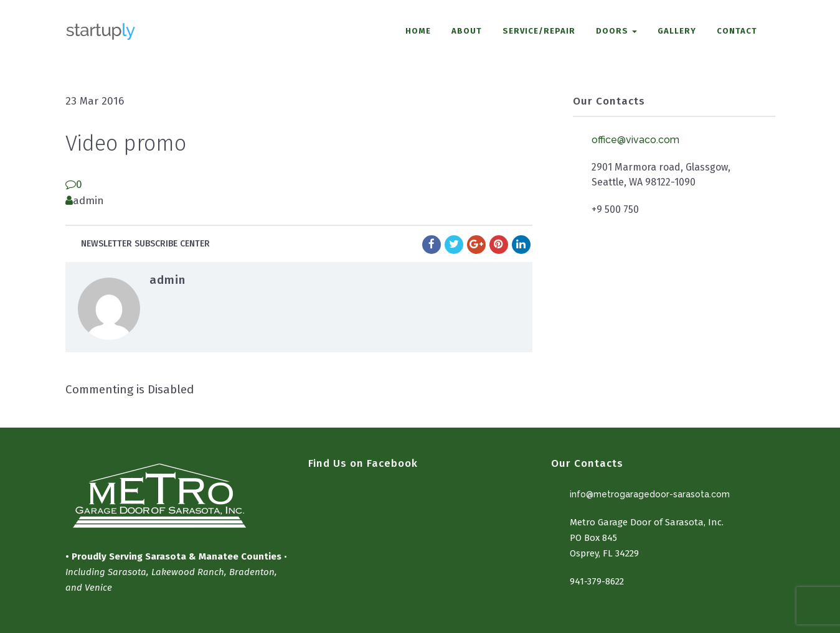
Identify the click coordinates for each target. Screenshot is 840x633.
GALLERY (677, 31)
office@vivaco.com (635, 140)
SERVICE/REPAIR (539, 31)
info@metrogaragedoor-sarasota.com (650, 494)
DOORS (616, 31)
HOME (418, 31)
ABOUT (467, 31)
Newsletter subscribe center (145, 244)
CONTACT (737, 31)
